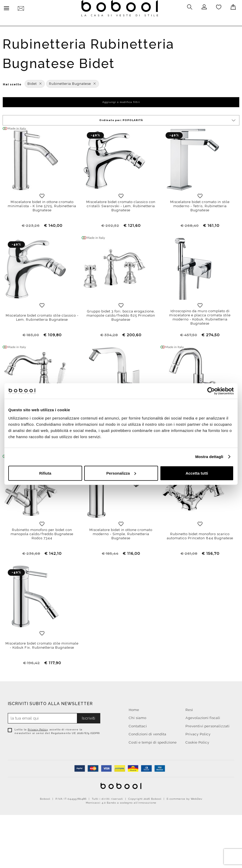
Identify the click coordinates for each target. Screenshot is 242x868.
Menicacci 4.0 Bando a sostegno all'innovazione (121, 801)
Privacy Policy (38, 728)
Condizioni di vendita (148, 733)
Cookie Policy (197, 741)
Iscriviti (89, 717)
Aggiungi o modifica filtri (121, 101)
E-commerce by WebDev (184, 798)
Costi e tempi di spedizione (153, 741)
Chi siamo (138, 717)
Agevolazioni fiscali (203, 717)
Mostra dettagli (209, 457)
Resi (189, 709)
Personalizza (121, 473)
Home (134, 709)
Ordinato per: (168, 119)
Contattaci (138, 725)
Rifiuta (45, 473)
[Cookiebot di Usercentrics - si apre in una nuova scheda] (211, 391)
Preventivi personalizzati (208, 725)
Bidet (35, 82)
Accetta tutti (197, 473)
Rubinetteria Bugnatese (73, 82)
